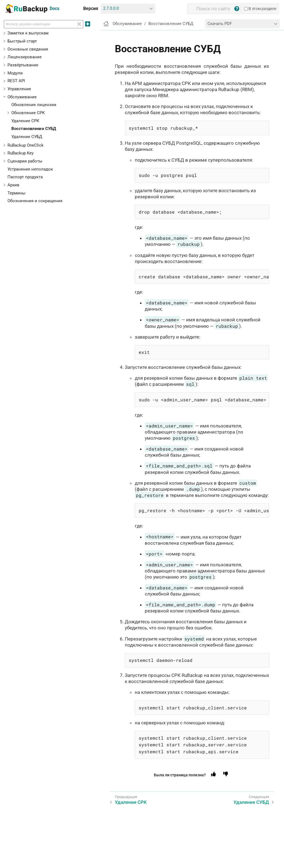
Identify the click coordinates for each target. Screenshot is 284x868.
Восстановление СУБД (34, 129)
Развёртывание (23, 65)
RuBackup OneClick (26, 145)
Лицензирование (25, 57)
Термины (17, 193)
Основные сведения (28, 49)
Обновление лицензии (34, 105)
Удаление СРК (25, 121)
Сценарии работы (25, 161)
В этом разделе (260, 9)
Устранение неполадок (30, 169)
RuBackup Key (21, 153)
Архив (13, 185)
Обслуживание (22, 97)
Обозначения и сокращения (35, 201)
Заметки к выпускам (28, 33)
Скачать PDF (220, 24)
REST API (16, 81)
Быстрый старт (22, 41)
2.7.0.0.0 (111, 8)
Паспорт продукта (25, 177)
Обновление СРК (28, 113)
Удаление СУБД (27, 137)
